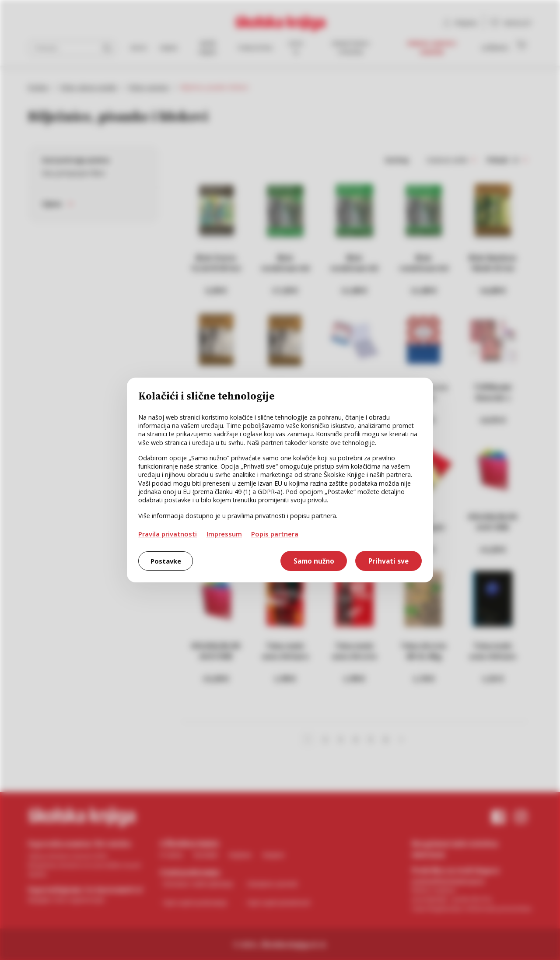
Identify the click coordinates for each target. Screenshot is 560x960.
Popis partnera (275, 534)
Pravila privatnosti (168, 534)
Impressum (224, 534)
